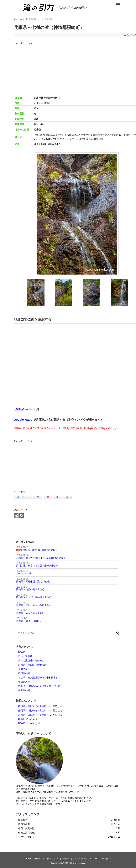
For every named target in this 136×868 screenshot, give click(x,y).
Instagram (106, 859)
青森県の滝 (24, 682)
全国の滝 (23, 669)
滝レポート (94, 859)
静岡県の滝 (24, 673)
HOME (22, 652)
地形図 (17, 409)
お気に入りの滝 (79, 859)
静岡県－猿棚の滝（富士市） (33, 711)
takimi (32, 723)
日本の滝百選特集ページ (31, 661)
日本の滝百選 (25, 656)
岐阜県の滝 (24, 690)
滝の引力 (64, 863)
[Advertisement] (38, 464)
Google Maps (23, 420)
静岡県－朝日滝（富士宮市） (33, 665)
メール (19, 804)
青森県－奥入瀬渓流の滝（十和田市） (38, 678)
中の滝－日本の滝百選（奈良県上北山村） (41, 686)
